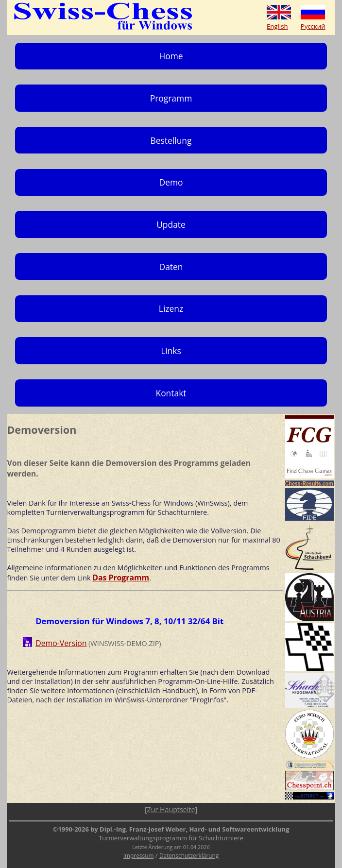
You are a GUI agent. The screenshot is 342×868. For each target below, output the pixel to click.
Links (171, 351)
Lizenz (171, 308)
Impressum (139, 855)
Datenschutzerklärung (189, 855)
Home (171, 56)
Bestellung (171, 140)
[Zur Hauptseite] (171, 809)
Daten (171, 267)
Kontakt (171, 393)
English (277, 26)
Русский (313, 26)
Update (171, 224)
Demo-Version (61, 643)
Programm (171, 98)
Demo (171, 182)
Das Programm (121, 578)
